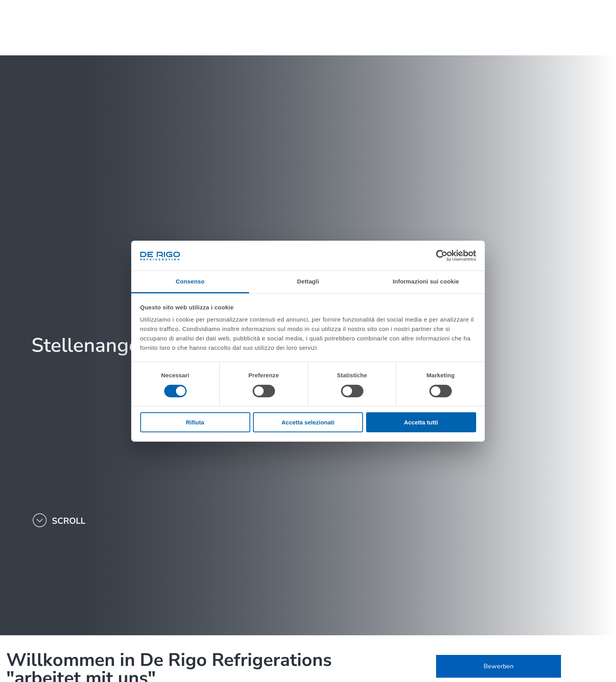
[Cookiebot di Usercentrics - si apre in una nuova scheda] (442, 256)
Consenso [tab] (190, 281)
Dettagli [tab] (308, 281)
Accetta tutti (421, 422)
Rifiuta (195, 422)
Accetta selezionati (308, 422)
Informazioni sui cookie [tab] (426, 281)
